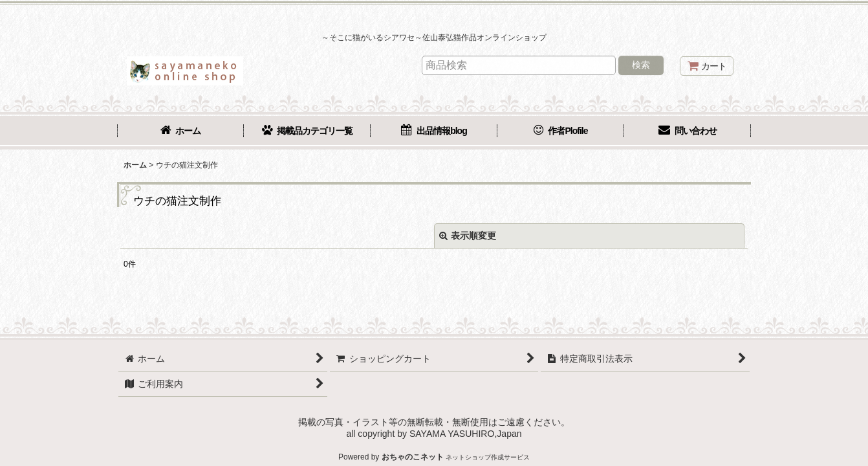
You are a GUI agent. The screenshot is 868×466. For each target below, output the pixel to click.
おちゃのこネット (413, 457)
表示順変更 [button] (468, 236)
